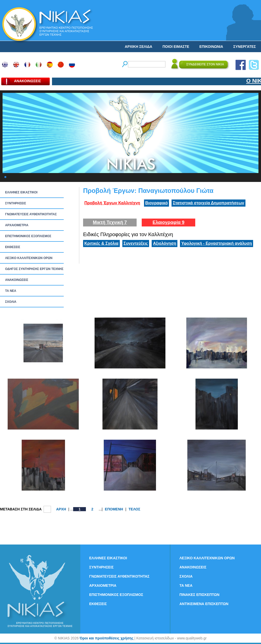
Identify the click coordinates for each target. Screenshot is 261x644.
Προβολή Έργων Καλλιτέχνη (112, 203)
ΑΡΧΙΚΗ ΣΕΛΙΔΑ (139, 47)
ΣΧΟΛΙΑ (11, 302)
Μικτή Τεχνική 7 (110, 222)
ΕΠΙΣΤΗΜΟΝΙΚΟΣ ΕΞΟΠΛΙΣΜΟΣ (28, 236)
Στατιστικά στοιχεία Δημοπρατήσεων (208, 203)
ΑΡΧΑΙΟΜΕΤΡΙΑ (17, 225)
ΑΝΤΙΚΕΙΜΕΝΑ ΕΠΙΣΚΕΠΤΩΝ (204, 604)
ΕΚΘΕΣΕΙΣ (13, 247)
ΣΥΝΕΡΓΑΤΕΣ (245, 47)
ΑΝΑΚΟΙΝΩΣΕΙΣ (17, 280)
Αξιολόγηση (165, 243)
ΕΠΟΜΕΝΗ (114, 509)
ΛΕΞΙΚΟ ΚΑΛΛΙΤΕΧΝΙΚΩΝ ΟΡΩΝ (29, 258)
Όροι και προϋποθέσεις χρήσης (106, 638)
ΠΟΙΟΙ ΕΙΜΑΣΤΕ (176, 47)
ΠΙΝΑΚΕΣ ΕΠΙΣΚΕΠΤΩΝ (199, 595)
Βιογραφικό (156, 203)
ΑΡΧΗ (61, 509)
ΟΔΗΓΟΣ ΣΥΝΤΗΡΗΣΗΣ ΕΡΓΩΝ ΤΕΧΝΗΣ (34, 269)
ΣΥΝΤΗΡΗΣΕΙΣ (16, 203)
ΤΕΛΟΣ (134, 509)
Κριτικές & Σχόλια (101, 243)
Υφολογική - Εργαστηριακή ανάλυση (217, 243)
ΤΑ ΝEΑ (11, 291)
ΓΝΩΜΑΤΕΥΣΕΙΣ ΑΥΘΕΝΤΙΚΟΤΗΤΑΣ (31, 214)
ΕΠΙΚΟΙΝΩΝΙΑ (211, 47)
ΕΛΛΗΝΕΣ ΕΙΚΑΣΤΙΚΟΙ (21, 192)
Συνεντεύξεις (136, 243)
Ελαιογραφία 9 (168, 222)
